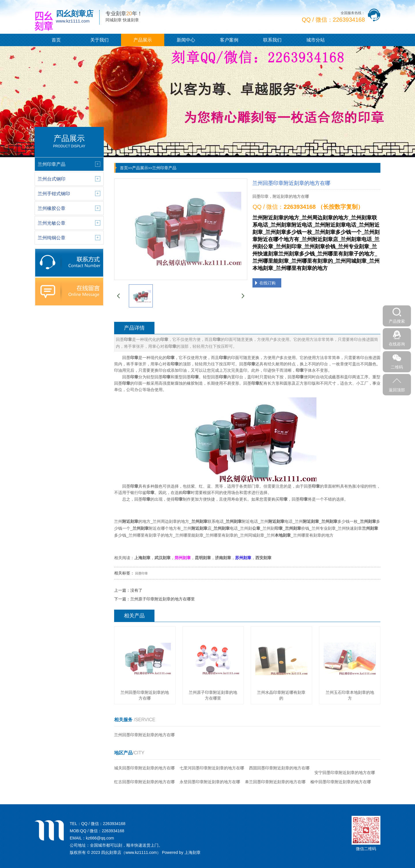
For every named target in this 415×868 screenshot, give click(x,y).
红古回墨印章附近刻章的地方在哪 (144, 782)
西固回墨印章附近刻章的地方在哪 (279, 768)
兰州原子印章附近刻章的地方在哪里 (163, 599)
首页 (56, 40)
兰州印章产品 (164, 168)
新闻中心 (186, 40)
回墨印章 (142, 573)
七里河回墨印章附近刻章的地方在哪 (212, 768)
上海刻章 (193, 852)
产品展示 (143, 40)
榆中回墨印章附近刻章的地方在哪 (341, 782)
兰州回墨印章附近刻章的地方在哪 (144, 735)
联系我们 (272, 40)
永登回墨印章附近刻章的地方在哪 (210, 782)
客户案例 (229, 40)
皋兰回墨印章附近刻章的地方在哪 (275, 782)
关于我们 (99, 40)
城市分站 (316, 40)
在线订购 (267, 283)
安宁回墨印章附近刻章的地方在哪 (345, 773)
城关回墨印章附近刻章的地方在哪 (144, 768)
